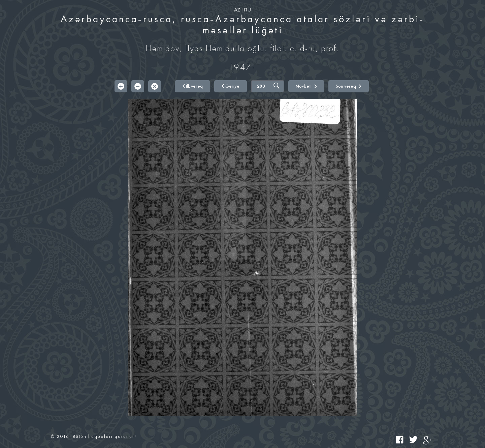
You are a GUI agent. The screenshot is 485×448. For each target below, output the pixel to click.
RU (248, 10)
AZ (237, 10)
